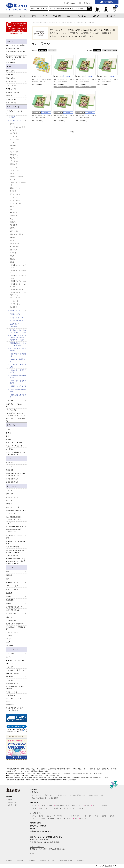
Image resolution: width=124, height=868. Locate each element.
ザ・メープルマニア (16, 200)
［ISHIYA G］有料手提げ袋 (18, 360)
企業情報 (9, 860)
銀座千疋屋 (13, 133)
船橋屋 (12, 262)
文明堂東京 (13, 216)
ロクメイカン (14, 152)
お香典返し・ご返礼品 (38, 826)
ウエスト (13, 142)
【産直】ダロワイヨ (16, 289)
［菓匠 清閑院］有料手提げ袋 (18, 391)
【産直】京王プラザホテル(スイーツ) (18, 294)
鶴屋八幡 (13, 228)
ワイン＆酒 (57, 16)
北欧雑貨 (9, 636)
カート (115, 9)
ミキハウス (10, 667)
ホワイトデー (88, 816)
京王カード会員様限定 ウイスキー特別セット (16, 453)
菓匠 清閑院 (14, 231)
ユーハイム (13, 149)
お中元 (11, 16)
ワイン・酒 (11, 425)
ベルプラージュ (15, 304)
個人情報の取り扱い (66, 860)
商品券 (33, 829)
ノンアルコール (11, 449)
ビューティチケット (13, 48)
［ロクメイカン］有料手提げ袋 (18, 382)
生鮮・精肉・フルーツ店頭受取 (16, 420)
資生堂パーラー (15, 155)
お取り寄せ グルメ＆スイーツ (65, 806)
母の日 (97, 816)
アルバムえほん (11, 695)
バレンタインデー (74, 816)
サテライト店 (12, 805)
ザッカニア (10, 702)
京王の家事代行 (11, 62)
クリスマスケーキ (60, 816)
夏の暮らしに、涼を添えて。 (16, 624)
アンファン (13, 197)
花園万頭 (13, 222)
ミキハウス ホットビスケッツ (16, 670)
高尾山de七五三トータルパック (16, 53)
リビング (96, 16)
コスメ (69, 16)
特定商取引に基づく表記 (47, 860)
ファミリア (10, 680)
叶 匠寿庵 (13, 253)
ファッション (82, 16)
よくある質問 (54, 798)
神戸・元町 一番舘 (16, 176)
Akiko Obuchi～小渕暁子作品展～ (16, 628)
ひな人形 (42, 819)
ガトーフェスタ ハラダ (17, 127)
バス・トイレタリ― (13, 586)
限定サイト (34, 854)
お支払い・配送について (78, 795)
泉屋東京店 (13, 164)
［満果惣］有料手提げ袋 (18, 386)
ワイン (80, 806)
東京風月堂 (13, 307)
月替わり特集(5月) (12, 479)
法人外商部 (20, 860)
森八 (11, 219)
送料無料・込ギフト (13, 92)
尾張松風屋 (13, 250)
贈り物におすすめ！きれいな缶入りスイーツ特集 (18, 331)
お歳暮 (41, 816)
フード (45, 16)
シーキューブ (14, 301)
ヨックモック (14, 136)
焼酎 (8, 436)
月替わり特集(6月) (12, 482)
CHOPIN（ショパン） (13, 673)
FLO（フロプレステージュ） (18, 184)
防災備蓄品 (10, 600)
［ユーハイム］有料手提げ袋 (18, 366)
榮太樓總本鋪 (14, 247)
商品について (49, 795)
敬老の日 (113, 816)
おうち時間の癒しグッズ (14, 610)
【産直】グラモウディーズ (18, 272)
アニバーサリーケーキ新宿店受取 (18, 350)
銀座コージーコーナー (17, 188)
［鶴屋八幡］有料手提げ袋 (18, 396)
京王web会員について (39, 798)
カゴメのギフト (11, 103)
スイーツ (42, 806)
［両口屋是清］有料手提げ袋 (18, 355)
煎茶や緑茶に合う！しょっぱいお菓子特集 (18, 344)
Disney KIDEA (11, 705)
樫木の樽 (13, 180)
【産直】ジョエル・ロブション (18, 266)
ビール (8, 439)
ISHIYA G (13, 191)
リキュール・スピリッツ (14, 446)
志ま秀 (12, 240)
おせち (49, 816)
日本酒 (87, 806)
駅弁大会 (83, 819)
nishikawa (9, 645)
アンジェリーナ (15, 298)
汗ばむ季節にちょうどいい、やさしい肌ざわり (16, 709)
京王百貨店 (108, 866)
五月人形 (51, 819)
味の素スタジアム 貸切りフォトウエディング (16, 58)
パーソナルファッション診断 (16, 45)
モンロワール (14, 139)
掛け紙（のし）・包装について (99, 795)
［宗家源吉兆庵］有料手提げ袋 (18, 377)
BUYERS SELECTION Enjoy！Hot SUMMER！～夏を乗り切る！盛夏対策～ (16, 561)
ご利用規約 (31, 860)
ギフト (34, 16)
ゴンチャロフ (14, 167)
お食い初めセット (12, 683)
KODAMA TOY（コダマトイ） (16, 660)
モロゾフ (13, 173)
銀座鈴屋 (13, 237)
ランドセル (68, 819)
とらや (12, 210)
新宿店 (10, 800)
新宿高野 (13, 146)
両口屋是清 (13, 225)
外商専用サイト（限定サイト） (41, 831)
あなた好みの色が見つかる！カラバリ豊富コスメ (16, 475)
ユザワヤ (9, 642)
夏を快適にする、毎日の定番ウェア (16, 542)
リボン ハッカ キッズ (13, 692)
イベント (23, 16)
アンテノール (14, 158)
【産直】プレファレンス (18, 281)
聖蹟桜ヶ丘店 (12, 802)
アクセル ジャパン (13, 632)
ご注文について (62, 795)
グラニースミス (15, 194)
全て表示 (12, 117)
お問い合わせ (70, 3)
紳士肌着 (9, 504)
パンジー (9, 639)
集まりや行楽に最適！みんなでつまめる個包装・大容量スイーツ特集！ (18, 338)
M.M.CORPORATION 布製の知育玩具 (16, 688)
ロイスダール (14, 170)
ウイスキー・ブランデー (14, 443)
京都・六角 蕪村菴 (16, 234)
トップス (13, 206)
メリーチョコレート (16, 161)
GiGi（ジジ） (11, 664)
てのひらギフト (36, 823)
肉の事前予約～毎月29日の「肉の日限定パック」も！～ (16, 414)
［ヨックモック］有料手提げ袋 (18, 371)
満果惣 (12, 256)
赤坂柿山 (13, 259)
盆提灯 (34, 819)
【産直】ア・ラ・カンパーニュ (18, 277)
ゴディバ (13, 130)
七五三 (59, 819)
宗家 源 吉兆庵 (14, 244)
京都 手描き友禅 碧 (12, 547)
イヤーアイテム (11, 621)
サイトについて (37, 795)
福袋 (76, 819)
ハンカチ (9, 500)
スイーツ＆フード (13, 107)
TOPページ (34, 789)
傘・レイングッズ (12, 497)
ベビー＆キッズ (110, 16)
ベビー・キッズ (12, 649)
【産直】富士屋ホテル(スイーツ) (18, 285)
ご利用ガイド (87, 3)
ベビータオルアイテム (14, 698)
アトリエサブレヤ (16, 203)
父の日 (104, 816)
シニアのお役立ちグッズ (14, 607)
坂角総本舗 (13, 213)
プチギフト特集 (11, 410)
